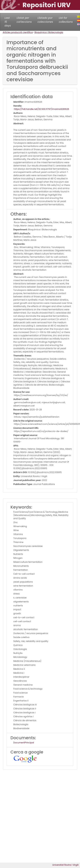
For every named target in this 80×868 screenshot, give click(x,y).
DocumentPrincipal (24, 743)
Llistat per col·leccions (24, 20)
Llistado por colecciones (45, 20)
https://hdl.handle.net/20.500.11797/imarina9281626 (41, 109)
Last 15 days (8, 22)
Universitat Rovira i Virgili (65, 865)
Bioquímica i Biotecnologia (49, 32)
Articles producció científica (18, 32)
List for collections (66, 20)
